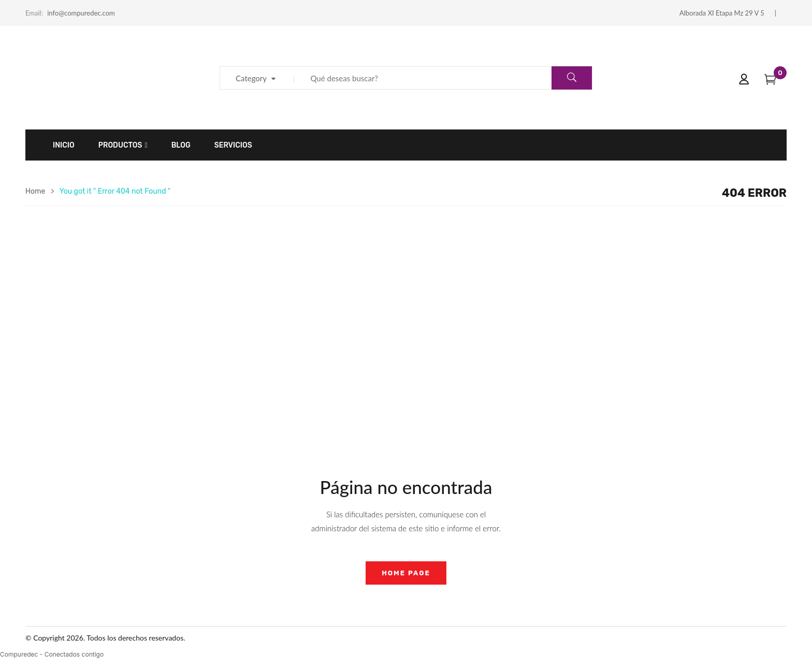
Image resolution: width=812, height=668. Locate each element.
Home (35, 191)
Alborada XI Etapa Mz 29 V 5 (722, 13)
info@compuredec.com (81, 13)
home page (406, 573)
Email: (34, 13)
